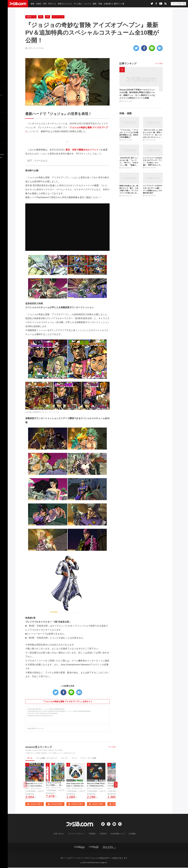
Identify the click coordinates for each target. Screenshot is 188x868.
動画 (93, 4)
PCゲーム (51, 4)
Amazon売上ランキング (39, 747)
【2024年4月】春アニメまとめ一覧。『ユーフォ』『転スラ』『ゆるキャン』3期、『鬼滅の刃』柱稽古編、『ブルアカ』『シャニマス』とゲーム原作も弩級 (129, 162)
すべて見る (112, 747)
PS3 (48, 17)
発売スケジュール (64, 4)
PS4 (41, 17)
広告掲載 (128, 834)
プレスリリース (58, 17)
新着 (32, 4)
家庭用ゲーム (31, 17)
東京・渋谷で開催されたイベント (82, 150)
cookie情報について (116, 834)
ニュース (86, 4)
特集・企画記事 (103, 4)
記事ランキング (128, 64)
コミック (64, 758)
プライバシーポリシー (78, 834)
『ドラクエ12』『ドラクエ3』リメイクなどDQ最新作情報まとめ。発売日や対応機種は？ (129, 134)
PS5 (44, 4)
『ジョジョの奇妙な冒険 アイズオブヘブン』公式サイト (67, 702)
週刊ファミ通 (117, 4)
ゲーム (30, 758)
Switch (38, 4)
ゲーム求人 (77, 4)
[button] (116, 785)
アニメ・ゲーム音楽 (88, 758)
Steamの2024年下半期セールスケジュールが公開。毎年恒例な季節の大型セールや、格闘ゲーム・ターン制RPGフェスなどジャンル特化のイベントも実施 (137, 94)
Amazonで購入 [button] (34, 805)
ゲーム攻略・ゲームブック (47, 758)
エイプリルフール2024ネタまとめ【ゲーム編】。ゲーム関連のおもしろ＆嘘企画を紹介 (153, 189)
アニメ (74, 758)
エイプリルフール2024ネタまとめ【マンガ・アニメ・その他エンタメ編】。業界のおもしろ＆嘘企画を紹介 (153, 162)
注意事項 (102, 834)
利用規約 (92, 834)
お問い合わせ (62, 834)
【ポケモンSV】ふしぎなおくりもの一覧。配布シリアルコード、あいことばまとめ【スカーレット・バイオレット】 (153, 134)
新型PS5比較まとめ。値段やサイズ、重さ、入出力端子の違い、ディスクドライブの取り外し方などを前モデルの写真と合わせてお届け (129, 189)
